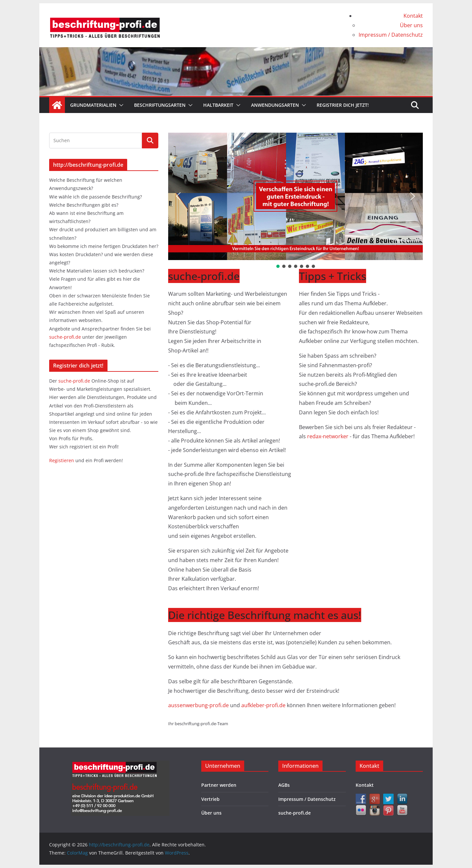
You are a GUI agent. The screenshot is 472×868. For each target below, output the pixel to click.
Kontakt (413, 16)
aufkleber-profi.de (264, 705)
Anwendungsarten (275, 105)
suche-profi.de (66, 337)
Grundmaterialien (93, 105)
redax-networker (328, 436)
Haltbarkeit (218, 105)
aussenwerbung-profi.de (199, 705)
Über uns (411, 25)
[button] (120, 105)
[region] (295, 201)
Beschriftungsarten (160, 105)
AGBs (284, 785)
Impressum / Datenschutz (391, 35)
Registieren (62, 460)
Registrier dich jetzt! (343, 105)
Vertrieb (210, 799)
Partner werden (219, 785)
